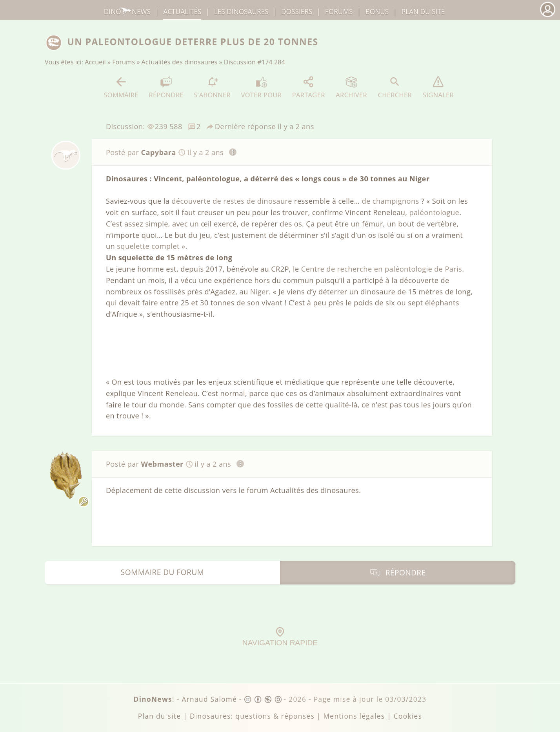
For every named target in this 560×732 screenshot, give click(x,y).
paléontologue (435, 212)
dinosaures (241, 12)
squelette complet (148, 246)
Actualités (182, 12)
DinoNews (127, 12)
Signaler (438, 87)
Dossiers (297, 12)
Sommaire (121, 87)
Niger (260, 292)
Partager (309, 87)
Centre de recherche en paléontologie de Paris (382, 269)
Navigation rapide (280, 637)
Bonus (377, 12)
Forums (124, 62)
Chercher (395, 87)
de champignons (390, 201)
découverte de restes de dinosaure (232, 201)
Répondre (166, 87)
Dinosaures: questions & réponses (252, 716)
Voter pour (262, 87)
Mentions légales (354, 716)
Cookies (408, 716)
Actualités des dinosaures (180, 62)
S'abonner (212, 87)
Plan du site (423, 12)
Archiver (351, 87)
